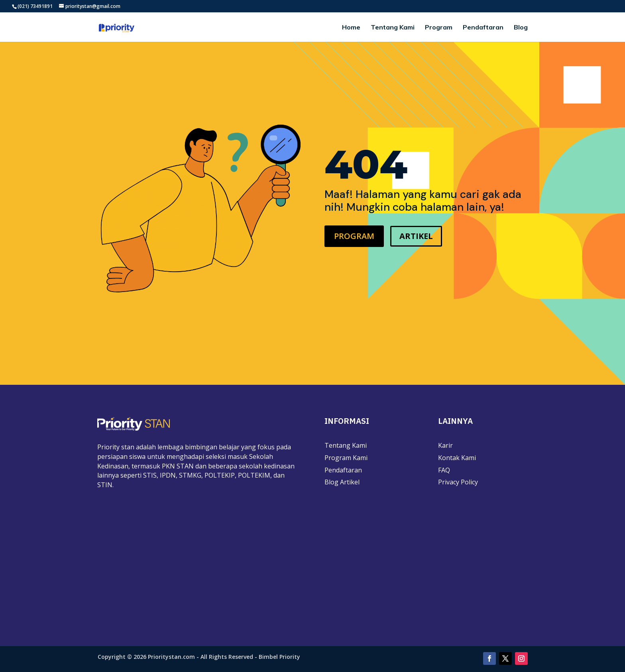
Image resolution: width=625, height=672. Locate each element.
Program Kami (346, 458)
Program (439, 28)
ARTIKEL (416, 236)
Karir (445, 445)
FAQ (444, 470)
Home (351, 28)
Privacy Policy (458, 482)
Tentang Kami (393, 28)
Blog (521, 28)
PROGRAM (354, 236)
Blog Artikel (342, 482)
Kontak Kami (457, 458)
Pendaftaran (483, 28)
